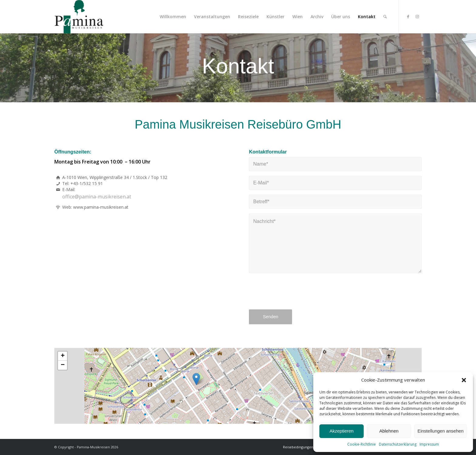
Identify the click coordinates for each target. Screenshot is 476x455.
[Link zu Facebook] (408, 16)
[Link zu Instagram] (417, 16)
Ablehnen (389, 431)
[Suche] (385, 17)
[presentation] (295, 295)
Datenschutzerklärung (398, 444)
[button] (464, 380)
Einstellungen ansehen (440, 431)
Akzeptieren (341, 431)
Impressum (429, 444)
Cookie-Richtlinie (362, 444)
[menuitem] (173, 17)
